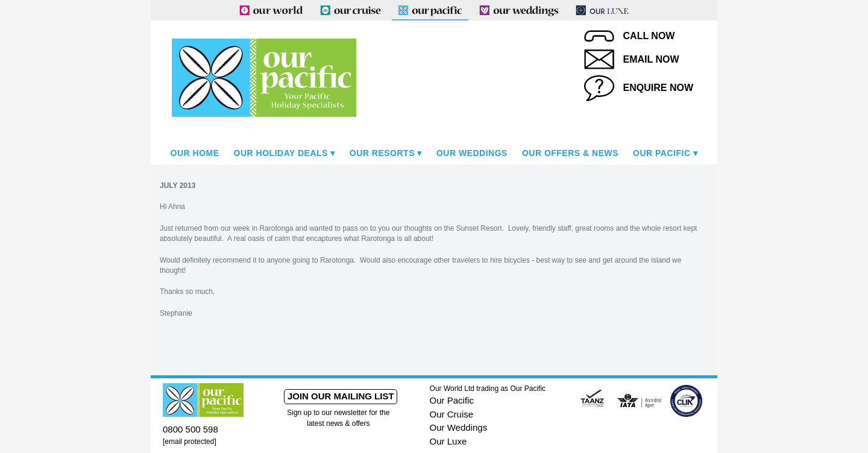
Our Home (195, 153)
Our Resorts (382, 153)
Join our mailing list (341, 396)
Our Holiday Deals (281, 153)
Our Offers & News (570, 153)
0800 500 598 (190, 429)
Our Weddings (472, 153)
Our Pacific (662, 153)
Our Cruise (452, 414)
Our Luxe (448, 441)
